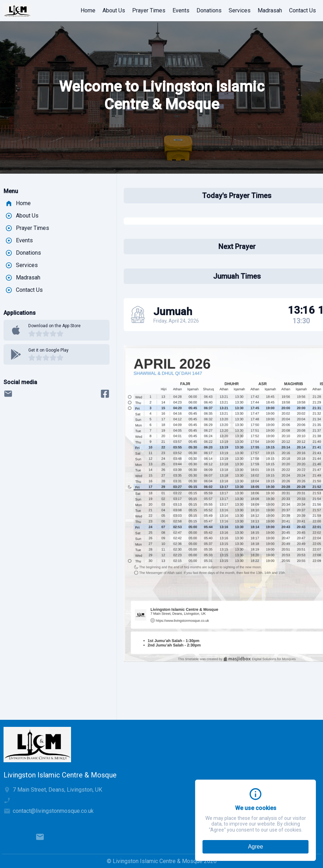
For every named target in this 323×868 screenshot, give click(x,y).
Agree (256, 847)
